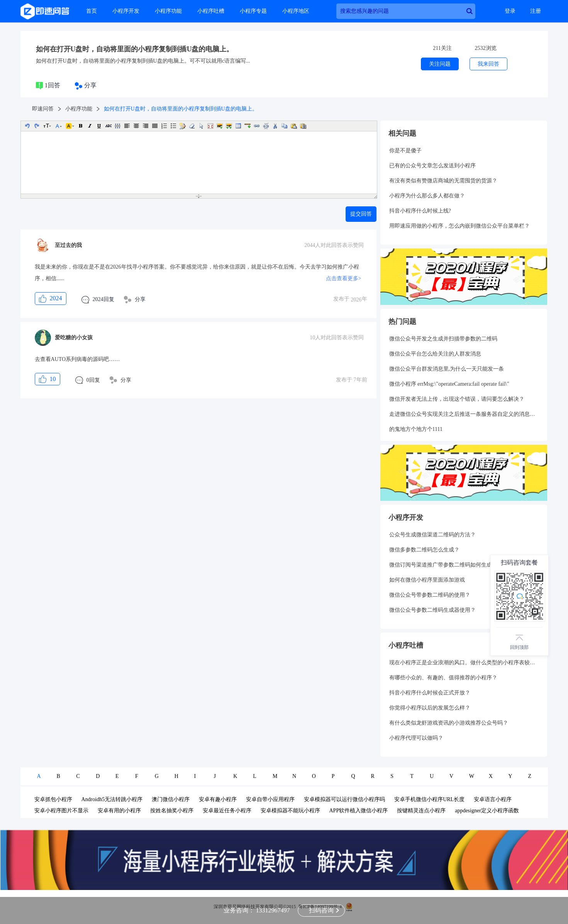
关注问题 (440, 64)
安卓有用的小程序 (119, 811)
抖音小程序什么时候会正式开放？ (430, 693)
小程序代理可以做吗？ (416, 738)
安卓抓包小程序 (53, 799)
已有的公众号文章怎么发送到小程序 (432, 166)
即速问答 (43, 109)
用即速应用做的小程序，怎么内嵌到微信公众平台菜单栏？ (459, 226)
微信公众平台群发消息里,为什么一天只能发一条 (447, 369)
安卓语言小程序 (493, 799)
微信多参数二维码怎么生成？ (424, 550)
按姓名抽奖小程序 (172, 811)
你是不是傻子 (405, 151)
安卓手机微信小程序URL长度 (429, 799)
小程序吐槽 (211, 11)
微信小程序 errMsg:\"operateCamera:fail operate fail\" (449, 384)
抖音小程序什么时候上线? (420, 211)
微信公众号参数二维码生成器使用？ (432, 610)
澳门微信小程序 (171, 799)
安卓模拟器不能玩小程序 (290, 811)
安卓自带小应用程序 (270, 799)
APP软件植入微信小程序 (359, 811)
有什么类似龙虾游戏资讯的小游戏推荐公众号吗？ (449, 723)
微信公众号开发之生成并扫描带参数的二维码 (443, 339)
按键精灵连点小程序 (421, 811)
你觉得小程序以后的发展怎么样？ (430, 708)
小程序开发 (126, 11)
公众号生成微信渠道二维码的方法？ (432, 535)
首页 (92, 11)
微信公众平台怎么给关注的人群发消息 (435, 354)
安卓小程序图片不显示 (61, 811)
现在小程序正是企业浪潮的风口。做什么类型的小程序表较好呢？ (464, 663)
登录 (510, 11)
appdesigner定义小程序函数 (487, 811)
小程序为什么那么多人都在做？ (427, 196)
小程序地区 (296, 11)
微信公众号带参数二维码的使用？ (430, 595)
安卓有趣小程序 (218, 799)
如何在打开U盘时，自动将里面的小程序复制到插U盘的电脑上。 (135, 49)
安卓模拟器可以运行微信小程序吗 (344, 799)
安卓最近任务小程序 (227, 811)
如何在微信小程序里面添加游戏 (427, 580)
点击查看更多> (344, 278)
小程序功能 (168, 11)
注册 (536, 11)
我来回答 (488, 64)
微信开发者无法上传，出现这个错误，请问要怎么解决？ (457, 399)
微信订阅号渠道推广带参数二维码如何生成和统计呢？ (454, 565)
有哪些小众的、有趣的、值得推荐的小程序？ (443, 678)
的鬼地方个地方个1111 (416, 429)
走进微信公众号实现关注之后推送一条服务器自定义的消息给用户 (464, 414)
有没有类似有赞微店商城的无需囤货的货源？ (443, 181)
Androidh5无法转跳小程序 (112, 799)
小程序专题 (253, 11)
